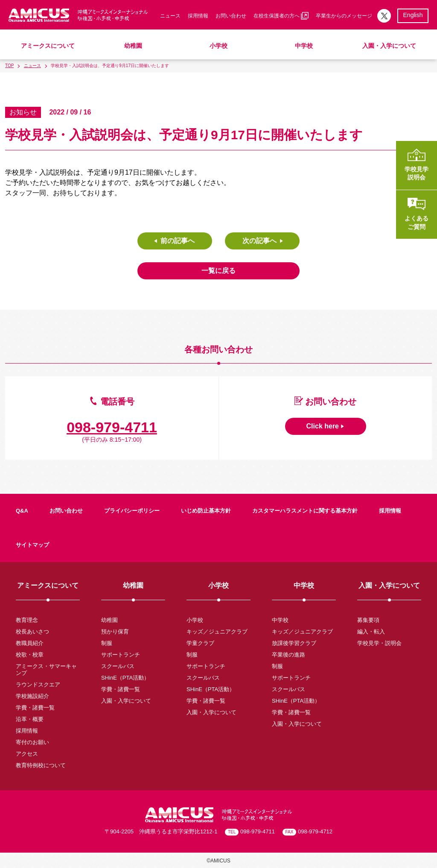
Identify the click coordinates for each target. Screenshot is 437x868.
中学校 (304, 46)
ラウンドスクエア (38, 685)
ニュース (170, 16)
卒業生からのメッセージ (344, 16)
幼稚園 (133, 46)
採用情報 (198, 16)
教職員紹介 (30, 643)
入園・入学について (389, 46)
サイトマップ (32, 545)
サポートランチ (121, 655)
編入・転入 (371, 632)
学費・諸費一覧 (35, 708)
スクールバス (118, 666)
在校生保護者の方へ (281, 16)
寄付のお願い (32, 742)
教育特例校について (41, 765)
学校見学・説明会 (379, 643)
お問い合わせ (231, 16)
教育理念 (27, 620)
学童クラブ (200, 643)
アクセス (27, 754)
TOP (9, 66)
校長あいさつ (32, 632)
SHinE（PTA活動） (125, 678)
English (413, 15)
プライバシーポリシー (132, 511)
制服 (107, 643)
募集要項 (368, 620)
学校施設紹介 (32, 696)
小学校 (218, 46)
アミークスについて (48, 46)
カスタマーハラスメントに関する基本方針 (305, 511)
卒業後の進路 (288, 655)
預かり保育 (115, 632)
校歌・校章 (30, 655)
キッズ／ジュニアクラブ (217, 632)
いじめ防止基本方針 (206, 511)
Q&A (22, 511)
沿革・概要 (30, 719)
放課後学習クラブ (294, 643)
